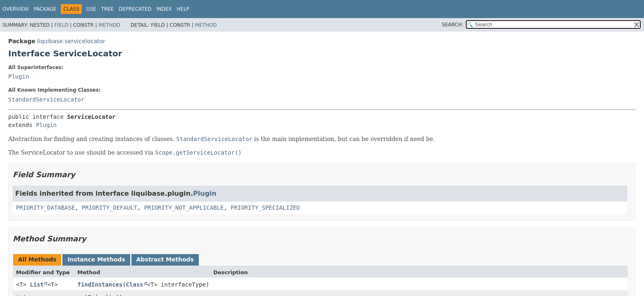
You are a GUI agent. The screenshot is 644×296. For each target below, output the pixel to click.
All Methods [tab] (37, 259)
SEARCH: (453, 25)
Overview (16, 9)
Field (61, 25)
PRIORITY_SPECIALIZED (266, 208)
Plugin (19, 76)
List (37, 284)
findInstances (100, 284)
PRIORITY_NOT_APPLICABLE (184, 208)
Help (183, 9)
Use (91, 9)
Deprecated (135, 9)
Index (164, 9)
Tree (107, 9)
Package (45, 9)
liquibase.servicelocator (71, 41)
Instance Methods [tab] (96, 259)
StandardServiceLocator (46, 99)
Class (135, 284)
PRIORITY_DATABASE (45, 208)
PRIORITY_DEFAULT (109, 208)
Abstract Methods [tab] (165, 259)
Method (109, 25)
